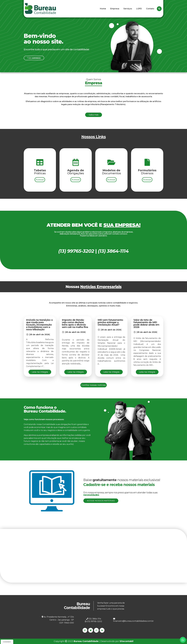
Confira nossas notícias (94, 385)
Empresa (115, 9)
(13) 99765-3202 (93, 621)
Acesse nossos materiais (101, 501)
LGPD (139, 9)
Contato (150, 9)
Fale (34, 58)
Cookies (7, 642)
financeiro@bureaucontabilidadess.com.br (133, 620)
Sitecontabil (126, 641)
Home (103, 9)
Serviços (128, 9)
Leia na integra (40, 372)
